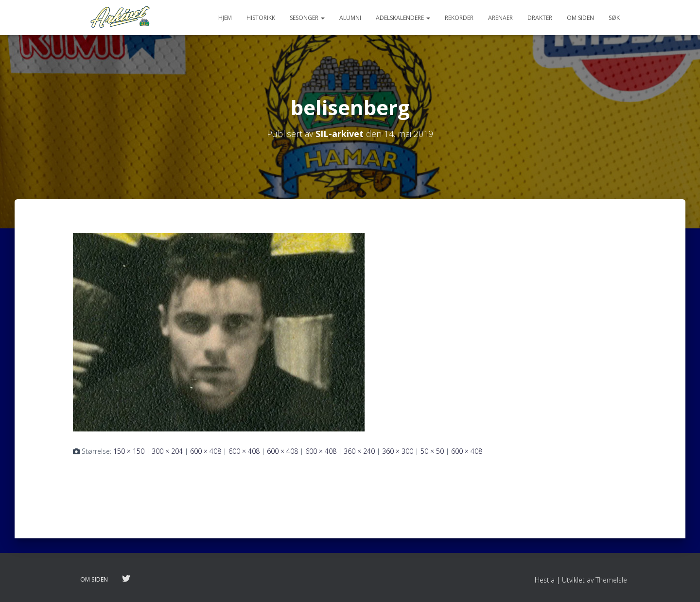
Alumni (350, 18)
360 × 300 (398, 451)
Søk (614, 18)
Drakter (540, 18)
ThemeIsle (611, 580)
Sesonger (307, 18)
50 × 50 (432, 451)
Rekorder (459, 18)
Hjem (225, 18)
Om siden (580, 18)
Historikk (261, 18)
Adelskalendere (403, 18)
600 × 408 (206, 451)
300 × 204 (167, 451)
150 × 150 (129, 451)
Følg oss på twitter (126, 579)
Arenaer (500, 18)
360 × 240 (359, 451)
